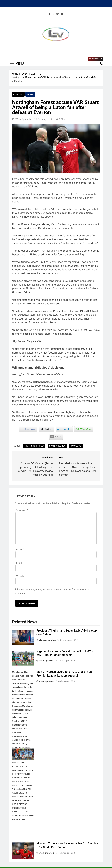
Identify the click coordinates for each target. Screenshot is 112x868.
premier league (57, 446)
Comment (22, 510)
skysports (76, 446)
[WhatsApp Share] (84, 429)
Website (20, 576)
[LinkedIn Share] (64, 429)
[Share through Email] (56, 437)
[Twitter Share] (46, 429)
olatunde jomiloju (47, 640)
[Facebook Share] (28, 429)
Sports (30, 94)
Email (19, 563)
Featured (18, 94)
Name (20, 549)
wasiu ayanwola (23, 119)
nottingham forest (34, 446)
